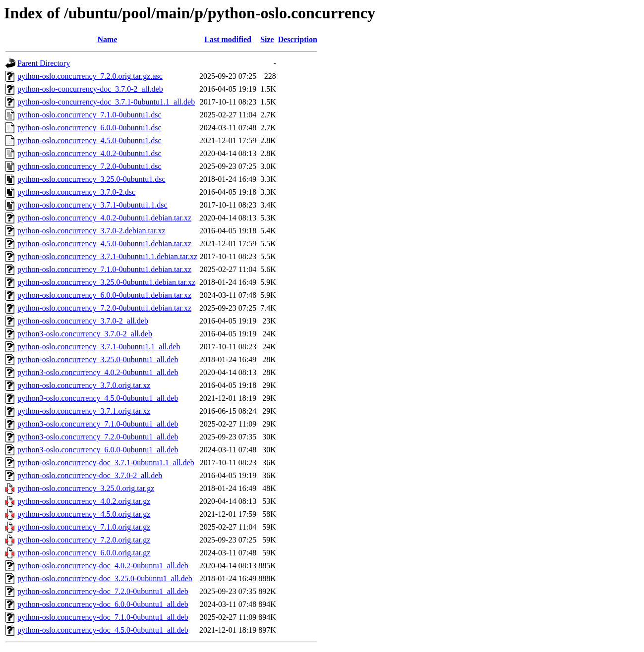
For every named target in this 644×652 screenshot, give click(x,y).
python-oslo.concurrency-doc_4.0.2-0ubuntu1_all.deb (103, 566)
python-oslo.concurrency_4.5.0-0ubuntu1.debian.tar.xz (104, 244)
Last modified (228, 39)
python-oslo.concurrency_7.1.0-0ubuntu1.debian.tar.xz (104, 269)
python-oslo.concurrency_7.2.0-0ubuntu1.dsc (89, 166)
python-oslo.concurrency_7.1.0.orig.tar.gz (84, 527)
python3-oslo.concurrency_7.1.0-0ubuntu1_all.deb (98, 424)
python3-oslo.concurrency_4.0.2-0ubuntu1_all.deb (98, 372)
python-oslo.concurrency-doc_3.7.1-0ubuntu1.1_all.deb (106, 462)
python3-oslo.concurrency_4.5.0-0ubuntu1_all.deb (98, 398)
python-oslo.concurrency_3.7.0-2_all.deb (83, 321)
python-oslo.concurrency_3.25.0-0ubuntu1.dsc (91, 179)
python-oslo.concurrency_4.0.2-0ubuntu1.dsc (89, 153)
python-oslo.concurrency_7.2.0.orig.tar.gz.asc (90, 76)
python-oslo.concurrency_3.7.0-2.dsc (76, 192)
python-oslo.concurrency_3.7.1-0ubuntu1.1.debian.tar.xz (107, 256)
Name (108, 39)
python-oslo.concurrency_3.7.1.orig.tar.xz (84, 411)
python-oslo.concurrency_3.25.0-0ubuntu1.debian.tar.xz (106, 282)
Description (298, 39)
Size (267, 39)
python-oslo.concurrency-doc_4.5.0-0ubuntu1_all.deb (103, 630)
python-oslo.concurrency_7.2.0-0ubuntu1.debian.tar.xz (104, 308)
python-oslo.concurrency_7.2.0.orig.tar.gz (84, 540)
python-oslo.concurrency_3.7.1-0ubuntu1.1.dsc (92, 205)
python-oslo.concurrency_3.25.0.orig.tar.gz (86, 488)
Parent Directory (44, 63)
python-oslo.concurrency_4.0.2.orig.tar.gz (84, 501)
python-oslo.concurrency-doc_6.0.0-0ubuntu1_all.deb (103, 604)
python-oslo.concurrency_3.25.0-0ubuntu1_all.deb (98, 359)
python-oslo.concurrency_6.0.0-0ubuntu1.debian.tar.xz (104, 295)
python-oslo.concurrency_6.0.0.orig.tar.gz (84, 553)
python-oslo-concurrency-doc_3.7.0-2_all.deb (90, 89)
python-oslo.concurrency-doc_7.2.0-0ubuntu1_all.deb (103, 591)
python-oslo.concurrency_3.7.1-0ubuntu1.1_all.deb (99, 347)
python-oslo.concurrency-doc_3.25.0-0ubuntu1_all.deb (105, 578)
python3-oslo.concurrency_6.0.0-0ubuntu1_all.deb (98, 450)
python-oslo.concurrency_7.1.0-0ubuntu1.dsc (89, 115)
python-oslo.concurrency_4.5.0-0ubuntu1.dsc (89, 140)
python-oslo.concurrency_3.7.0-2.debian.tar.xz (91, 231)
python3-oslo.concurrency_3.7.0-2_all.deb (85, 334)
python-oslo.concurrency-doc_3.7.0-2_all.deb (90, 475)
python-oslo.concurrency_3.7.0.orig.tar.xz (84, 385)
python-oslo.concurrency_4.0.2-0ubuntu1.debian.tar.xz (104, 218)
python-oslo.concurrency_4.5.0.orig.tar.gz (84, 514)
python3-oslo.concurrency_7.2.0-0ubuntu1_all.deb (98, 437)
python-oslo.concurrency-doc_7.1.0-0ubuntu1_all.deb (103, 617)
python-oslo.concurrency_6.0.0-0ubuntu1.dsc (89, 128)
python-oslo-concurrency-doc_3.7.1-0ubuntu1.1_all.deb (106, 102)
